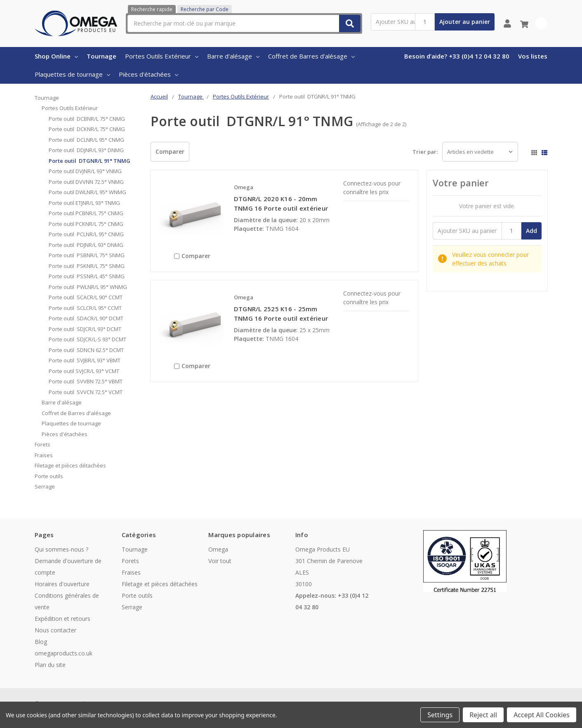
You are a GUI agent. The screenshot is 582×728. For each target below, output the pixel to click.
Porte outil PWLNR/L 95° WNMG (88, 287)
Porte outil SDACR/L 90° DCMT (86, 318)
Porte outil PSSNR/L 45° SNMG (87, 276)
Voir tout (220, 561)
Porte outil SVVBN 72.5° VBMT (86, 381)
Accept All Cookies (542, 715)
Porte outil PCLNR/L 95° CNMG (86, 234)
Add (531, 231)
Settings (440, 715)
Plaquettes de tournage (72, 74)
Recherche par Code (205, 9)
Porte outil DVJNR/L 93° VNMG (85, 171)
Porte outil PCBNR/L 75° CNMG (86, 213)
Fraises (44, 455)
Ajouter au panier (465, 22)
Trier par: (425, 152)
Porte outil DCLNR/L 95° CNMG (86, 140)
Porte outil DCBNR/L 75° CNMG (87, 119)
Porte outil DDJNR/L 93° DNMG (86, 150)
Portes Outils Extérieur (162, 56)
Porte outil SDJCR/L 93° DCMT (85, 329)
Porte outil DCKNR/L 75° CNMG (87, 129)
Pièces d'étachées (148, 74)
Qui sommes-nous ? (61, 549)
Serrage (45, 486)
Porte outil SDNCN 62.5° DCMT (86, 350)
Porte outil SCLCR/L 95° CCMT (85, 308)
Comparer (170, 151)
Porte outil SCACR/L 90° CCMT (86, 297)
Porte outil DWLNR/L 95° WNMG (87, 192)
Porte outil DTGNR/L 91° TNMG (90, 161)
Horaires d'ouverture (62, 584)
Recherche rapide (152, 9)
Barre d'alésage (233, 56)
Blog (41, 642)
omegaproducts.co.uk (64, 653)
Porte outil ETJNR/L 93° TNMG (84, 203)
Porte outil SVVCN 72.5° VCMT (86, 392)
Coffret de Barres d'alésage (311, 56)
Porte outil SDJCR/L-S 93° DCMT (87, 339)
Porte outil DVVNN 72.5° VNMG (86, 182)
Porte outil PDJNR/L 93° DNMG (86, 245)
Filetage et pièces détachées (70, 465)
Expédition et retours (62, 619)
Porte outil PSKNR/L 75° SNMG (87, 266)
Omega (218, 549)
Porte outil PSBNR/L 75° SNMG (87, 255)
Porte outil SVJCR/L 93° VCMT (84, 371)
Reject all (483, 715)
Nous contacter (55, 630)
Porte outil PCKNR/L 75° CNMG (87, 224)
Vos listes (533, 56)
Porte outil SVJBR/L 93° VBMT (85, 360)
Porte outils (49, 476)
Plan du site (50, 665)
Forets (42, 444)
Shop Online (56, 56)
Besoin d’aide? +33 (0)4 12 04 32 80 (457, 56)
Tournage (101, 56)
